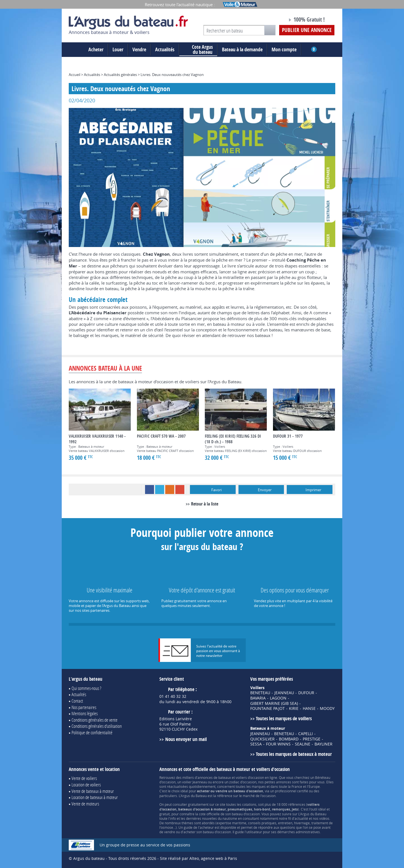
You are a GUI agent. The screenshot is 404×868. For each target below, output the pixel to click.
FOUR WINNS (278, 744)
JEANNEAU (284, 693)
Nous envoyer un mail (186, 739)
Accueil (74, 75)
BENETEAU (260, 693)
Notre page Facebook (273, 20)
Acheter (96, 49)
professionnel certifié (291, 791)
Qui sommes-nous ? (86, 688)
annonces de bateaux (214, 777)
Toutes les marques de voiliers (284, 718)
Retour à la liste (205, 504)
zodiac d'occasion (243, 782)
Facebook (150, 490)
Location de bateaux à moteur (95, 797)
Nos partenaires (84, 707)
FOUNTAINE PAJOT (268, 708)
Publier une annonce (307, 30)
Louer (118, 49)
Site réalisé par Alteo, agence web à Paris (198, 858)
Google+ (180, 490)
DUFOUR (306, 693)
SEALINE (303, 744)
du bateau (198, 50)
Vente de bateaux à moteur (93, 791)
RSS (170, 490)
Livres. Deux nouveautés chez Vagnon (172, 75)
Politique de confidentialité (92, 732)
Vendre (139, 49)
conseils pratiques (262, 823)
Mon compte (284, 49)
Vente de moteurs (85, 804)
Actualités (165, 49)
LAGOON (278, 698)
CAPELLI (306, 734)
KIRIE (294, 708)
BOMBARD (289, 739)
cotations (249, 804)
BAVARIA (258, 698)
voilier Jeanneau (195, 782)
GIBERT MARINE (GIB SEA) (274, 703)
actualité (301, 818)
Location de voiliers (86, 785)
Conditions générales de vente (95, 720)
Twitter (160, 490)
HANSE (309, 708)
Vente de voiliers (84, 778)
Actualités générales (120, 75)
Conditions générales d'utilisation (97, 726)
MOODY (327, 708)
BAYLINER (323, 744)
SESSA (256, 744)
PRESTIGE (312, 739)
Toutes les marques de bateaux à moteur (294, 754)
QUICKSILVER (262, 739)
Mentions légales (85, 713)
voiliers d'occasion (250, 777)
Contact (77, 701)
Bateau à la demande (242, 49)
